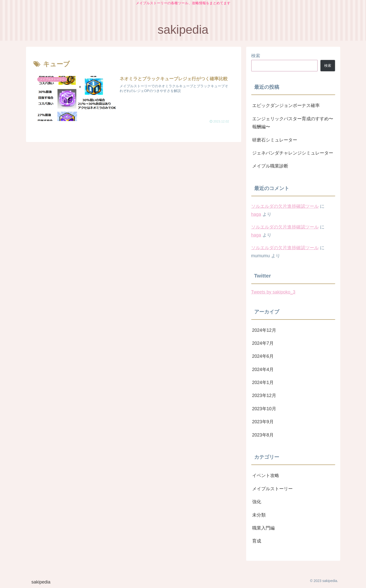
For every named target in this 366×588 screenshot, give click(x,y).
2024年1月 (263, 382)
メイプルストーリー (272, 489)
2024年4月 (263, 369)
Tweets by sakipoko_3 (273, 292)
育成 (257, 541)
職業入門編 (263, 528)
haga (256, 214)
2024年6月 (263, 356)
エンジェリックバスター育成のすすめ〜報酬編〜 (293, 123)
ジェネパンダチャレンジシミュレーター (293, 153)
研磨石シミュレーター (275, 140)
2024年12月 (264, 330)
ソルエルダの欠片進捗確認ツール (285, 206)
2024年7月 (263, 343)
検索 (256, 56)
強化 (257, 502)
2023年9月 (263, 422)
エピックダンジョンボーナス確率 (286, 105)
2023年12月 (264, 395)
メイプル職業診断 (270, 166)
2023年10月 (264, 409)
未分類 (259, 515)
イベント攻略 (266, 475)
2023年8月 (263, 435)
